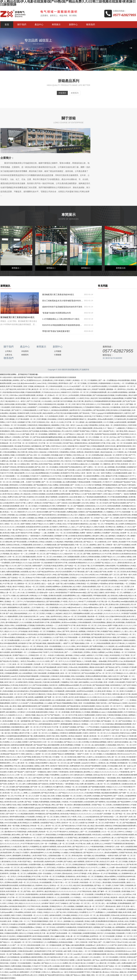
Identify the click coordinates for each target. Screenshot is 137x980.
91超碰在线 (105, 727)
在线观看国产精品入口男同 (51, 823)
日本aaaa (118, 539)
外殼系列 (60, 93)
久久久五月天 (101, 506)
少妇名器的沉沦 (100, 757)
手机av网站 (31, 662)
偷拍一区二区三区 (13, 599)
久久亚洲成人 (10, 880)
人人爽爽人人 (26, 793)
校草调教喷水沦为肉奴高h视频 (94, 470)
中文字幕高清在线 (57, 653)
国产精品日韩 (11, 390)
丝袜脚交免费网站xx (54, 587)
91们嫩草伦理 (68, 476)
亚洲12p (96, 775)
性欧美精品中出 (74, 671)
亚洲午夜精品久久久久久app (22, 563)
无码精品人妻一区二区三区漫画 (48, 817)
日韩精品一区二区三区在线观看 (15, 426)
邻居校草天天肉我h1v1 (72, 530)
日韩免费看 (99, 895)
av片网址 (14, 450)
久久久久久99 (86, 485)
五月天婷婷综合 (67, 441)
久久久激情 (88, 955)
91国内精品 (110, 724)
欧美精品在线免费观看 (60, 411)
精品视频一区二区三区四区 (72, 796)
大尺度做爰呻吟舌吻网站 (32, 955)
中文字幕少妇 (81, 844)
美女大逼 (132, 859)
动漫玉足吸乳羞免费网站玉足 (45, 889)
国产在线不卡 (17, 411)
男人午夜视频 (84, 611)
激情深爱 (119, 461)
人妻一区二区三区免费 (66, 844)
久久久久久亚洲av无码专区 (50, 461)
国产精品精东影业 (98, 635)
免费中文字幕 (27, 718)
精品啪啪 (13, 414)
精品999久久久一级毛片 (17, 402)
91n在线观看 (30, 680)
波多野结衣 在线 (53, 739)
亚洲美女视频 (72, 820)
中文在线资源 (77, 778)
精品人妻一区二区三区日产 (95, 907)
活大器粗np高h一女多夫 (46, 593)
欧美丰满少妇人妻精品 (11, 494)
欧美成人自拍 (123, 922)
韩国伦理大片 (23, 512)
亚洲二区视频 (29, 387)
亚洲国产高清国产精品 (82, 432)
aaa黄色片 (70, 390)
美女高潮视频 (121, 467)
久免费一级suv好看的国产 (119, 868)
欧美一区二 (104, 608)
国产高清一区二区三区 (121, 730)
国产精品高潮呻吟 (124, 802)
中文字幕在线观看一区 (106, 405)
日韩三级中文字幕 (79, 405)
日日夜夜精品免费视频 (98, 742)
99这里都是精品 (55, 432)
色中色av (114, 438)
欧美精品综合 (110, 952)
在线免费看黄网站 (94, 515)
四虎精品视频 (55, 802)
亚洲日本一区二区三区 (70, 823)
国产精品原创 (39, 859)
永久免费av (121, 557)
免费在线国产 (38, 566)
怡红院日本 (54, 686)
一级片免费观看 (120, 910)
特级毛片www (125, 733)
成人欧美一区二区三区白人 (18, 811)
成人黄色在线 (113, 596)
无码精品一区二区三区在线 (45, 928)
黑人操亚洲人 (26, 608)
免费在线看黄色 (40, 736)
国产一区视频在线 (40, 772)
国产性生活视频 (89, 925)
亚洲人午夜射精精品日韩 (47, 405)
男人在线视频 (69, 907)
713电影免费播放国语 (105, 889)
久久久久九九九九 (40, 790)
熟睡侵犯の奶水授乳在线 (122, 515)
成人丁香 (133, 742)
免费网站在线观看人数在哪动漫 (24, 901)
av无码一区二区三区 (64, 865)
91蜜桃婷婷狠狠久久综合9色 (109, 384)
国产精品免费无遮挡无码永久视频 (104, 638)
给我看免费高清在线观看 (9, 886)
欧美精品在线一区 (41, 387)
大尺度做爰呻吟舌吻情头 (92, 408)
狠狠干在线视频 (116, 551)
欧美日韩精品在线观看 (41, 937)
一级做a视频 (102, 662)
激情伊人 (41, 961)
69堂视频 (12, 515)
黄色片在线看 (99, 527)
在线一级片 (120, 847)
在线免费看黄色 (29, 760)
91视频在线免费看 (12, 934)
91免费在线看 (61, 859)
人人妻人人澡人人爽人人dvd (115, 441)
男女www (87, 949)
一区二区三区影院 (38, 587)
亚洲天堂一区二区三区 (111, 689)
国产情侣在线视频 (119, 665)
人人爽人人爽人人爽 (114, 769)
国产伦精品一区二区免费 (104, 829)
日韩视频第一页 (96, 521)
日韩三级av (108, 494)
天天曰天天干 (55, 450)
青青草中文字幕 (122, 455)
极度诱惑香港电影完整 (61, 925)
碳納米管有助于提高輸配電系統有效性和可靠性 (62, 307)
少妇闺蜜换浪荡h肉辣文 (101, 548)
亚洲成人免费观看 (98, 949)
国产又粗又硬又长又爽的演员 (35, 695)
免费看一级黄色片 (65, 458)
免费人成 (90, 844)
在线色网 (72, 563)
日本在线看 (31, 713)
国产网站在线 (14, 919)
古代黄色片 (22, 713)
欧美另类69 (64, 748)
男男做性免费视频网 (94, 730)
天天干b (118, 512)
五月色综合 (100, 925)
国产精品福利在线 (32, 417)
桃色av (80, 479)
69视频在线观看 (31, 820)
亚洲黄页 (3, 718)
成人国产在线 (50, 859)
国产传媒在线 (80, 940)
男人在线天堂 (67, 432)
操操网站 (93, 545)
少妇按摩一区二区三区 (128, 533)
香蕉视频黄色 (59, 650)
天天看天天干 (108, 482)
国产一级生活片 (7, 689)
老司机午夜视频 (100, 790)
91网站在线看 (41, 548)
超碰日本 (70, 701)
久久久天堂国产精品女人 (74, 662)
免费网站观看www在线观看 (69, 686)
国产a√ (23, 381)
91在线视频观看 (46, 883)
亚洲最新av (131, 910)
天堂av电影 (89, 793)
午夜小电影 (74, 683)
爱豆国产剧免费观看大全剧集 (48, 748)
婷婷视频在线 (115, 727)
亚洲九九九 (99, 844)
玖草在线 (14, 686)
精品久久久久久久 (11, 632)
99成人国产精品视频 (61, 575)
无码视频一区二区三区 (18, 874)
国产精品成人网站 (49, 805)
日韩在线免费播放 (10, 453)
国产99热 (27, 757)
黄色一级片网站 (32, 464)
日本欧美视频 (42, 880)
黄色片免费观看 (52, 497)
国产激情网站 (53, 931)
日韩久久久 (46, 973)
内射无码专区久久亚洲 (8, 680)
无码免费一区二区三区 (42, 665)
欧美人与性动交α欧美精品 (16, 548)
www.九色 (16, 384)
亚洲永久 (84, 557)
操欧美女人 (30, 754)
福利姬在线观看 (45, 701)
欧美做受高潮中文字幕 (97, 444)
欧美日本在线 (111, 447)
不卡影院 (64, 602)
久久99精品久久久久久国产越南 (18, 435)
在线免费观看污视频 (93, 650)
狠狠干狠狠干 (98, 494)
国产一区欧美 (119, 796)
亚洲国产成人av (22, 931)
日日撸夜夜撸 (115, 408)
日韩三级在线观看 (40, 674)
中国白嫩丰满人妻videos (100, 973)
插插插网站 (56, 426)
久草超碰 (30, 934)
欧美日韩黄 (127, 913)
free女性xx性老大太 (119, 865)
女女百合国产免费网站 (26, 450)
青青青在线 (76, 718)
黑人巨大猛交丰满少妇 (78, 964)
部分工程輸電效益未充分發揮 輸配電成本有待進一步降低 (63, 301)
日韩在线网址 (48, 689)
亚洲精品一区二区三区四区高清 (82, 659)
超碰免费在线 (5, 847)
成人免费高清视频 (70, 438)
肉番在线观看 (71, 692)
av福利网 (110, 671)
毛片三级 (4, 402)
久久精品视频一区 (96, 464)
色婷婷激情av (5, 686)
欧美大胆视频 (8, 778)
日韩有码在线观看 (56, 387)
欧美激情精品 (5, 536)
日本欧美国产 (123, 581)
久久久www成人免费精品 (38, 931)
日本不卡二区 (99, 724)
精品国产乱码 (109, 432)
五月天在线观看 (77, 949)
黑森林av (83, 515)
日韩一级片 (43, 479)
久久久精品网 (109, 647)
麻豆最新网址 (11, 713)
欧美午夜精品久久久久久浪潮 (86, 698)
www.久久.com (95, 838)
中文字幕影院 (77, 461)
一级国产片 (66, 644)
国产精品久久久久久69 (24, 530)
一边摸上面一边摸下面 (55, 584)
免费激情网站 (32, 874)
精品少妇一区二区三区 (58, 763)
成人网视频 (39, 518)
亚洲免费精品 (32, 515)
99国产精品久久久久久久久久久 (47, 949)
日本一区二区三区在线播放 (34, 710)
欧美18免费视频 (67, 745)
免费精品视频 (72, 512)
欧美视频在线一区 (124, 763)
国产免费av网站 (66, 919)
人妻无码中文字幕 (21, 698)
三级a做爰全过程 (27, 871)
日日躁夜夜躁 (78, 970)
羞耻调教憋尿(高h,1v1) (55, 605)
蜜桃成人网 (111, 623)
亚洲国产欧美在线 (56, 784)
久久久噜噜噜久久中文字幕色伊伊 (47, 551)
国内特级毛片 (49, 829)
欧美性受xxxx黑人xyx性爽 (14, 802)
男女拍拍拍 (26, 447)
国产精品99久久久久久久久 (94, 853)
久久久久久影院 (43, 916)
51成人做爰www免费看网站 (120, 760)
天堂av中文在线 (122, 943)
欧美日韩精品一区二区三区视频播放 (42, 632)
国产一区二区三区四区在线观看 (72, 551)
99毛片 (41, 671)
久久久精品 (4, 973)
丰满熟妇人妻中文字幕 (127, 659)
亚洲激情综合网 (6, 910)
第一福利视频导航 (72, 491)
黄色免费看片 (16, 730)
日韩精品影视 (63, 620)
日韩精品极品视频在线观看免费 (124, 826)
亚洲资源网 (24, 671)
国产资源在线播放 (93, 799)
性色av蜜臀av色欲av (91, 608)
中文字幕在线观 (79, 572)
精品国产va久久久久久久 (57, 790)
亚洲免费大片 (94, 760)
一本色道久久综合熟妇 (83, 509)
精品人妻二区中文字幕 (86, 435)
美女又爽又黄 (23, 453)
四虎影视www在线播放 (14, 551)
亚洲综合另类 (114, 605)
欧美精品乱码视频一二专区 (69, 943)
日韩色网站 (17, 438)
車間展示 (56, 25)
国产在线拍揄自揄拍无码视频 (104, 396)
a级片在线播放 (70, 584)
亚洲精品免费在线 (8, 521)
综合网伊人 (32, 910)
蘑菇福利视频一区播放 (121, 650)
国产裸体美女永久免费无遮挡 (92, 530)
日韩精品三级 (66, 665)
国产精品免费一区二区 (85, 790)
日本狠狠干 (91, 964)
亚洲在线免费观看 (114, 506)
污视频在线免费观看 (82, 701)
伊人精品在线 (26, 494)
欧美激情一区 (26, 560)
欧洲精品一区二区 (80, 381)
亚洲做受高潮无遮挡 (85, 928)
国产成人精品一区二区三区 (80, 904)
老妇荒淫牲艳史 (35, 811)
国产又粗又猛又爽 (105, 850)
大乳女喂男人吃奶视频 (92, 796)
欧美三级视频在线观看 (30, 479)
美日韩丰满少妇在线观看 (126, 500)
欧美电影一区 (42, 396)
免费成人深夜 (131, 557)
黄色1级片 (85, 958)
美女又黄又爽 (79, 402)
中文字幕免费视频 (111, 874)
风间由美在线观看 (119, 883)
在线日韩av (47, 799)
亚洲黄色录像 (67, 587)
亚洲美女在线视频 (126, 569)
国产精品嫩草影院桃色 (24, 790)
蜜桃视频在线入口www (18, 724)
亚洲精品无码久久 (56, 907)
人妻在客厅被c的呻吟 (84, 961)
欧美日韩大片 (102, 946)
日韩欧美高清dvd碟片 (26, 952)
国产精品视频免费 (50, 668)
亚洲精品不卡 (51, 429)
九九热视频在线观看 (120, 473)
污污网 (128, 934)
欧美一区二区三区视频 (94, 754)
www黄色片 (78, 955)
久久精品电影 (58, 542)
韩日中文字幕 (101, 599)
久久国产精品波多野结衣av (45, 572)
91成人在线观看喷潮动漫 (9, 488)
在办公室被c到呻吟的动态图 (116, 617)
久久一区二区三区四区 (37, 614)
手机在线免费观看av (27, 928)
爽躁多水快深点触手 (97, 668)
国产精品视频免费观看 (95, 512)
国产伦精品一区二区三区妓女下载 (77, 566)
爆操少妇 (123, 973)
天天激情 (56, 757)
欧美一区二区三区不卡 (114, 707)
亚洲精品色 (25, 826)
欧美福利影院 (5, 677)
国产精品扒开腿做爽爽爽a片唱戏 (66, 704)
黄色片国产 (124, 817)
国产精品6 (122, 485)
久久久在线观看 (43, 901)
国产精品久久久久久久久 (113, 895)
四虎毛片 (15, 704)
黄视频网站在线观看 (49, 620)
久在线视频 (104, 760)
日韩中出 (121, 832)
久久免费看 (22, 769)
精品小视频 (103, 880)
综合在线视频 (112, 802)
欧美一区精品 (38, 913)
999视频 (97, 793)
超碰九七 (124, 689)
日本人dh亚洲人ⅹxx (92, 575)
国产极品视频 (61, 635)
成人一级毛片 (5, 841)
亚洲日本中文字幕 (121, 739)
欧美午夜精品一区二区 (114, 593)
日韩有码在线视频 (70, 479)
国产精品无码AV (36, 742)
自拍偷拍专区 (64, 497)
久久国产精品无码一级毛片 (125, 838)
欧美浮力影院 (63, 668)
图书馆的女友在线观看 (26, 467)
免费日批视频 (80, 650)
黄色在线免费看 (66, 739)
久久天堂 (80, 641)
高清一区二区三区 (104, 587)
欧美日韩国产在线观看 (87, 859)
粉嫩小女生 (87, 390)
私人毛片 (75, 515)
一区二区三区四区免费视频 (69, 533)
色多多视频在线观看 (71, 414)
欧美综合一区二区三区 (122, 889)
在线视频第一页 (100, 671)
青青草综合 (122, 390)
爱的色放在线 (67, 874)
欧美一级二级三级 (87, 751)
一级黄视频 (55, 399)
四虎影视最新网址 (32, 895)
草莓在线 (40, 647)
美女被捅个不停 (125, 542)
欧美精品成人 (74, 832)
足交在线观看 (63, 751)
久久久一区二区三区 (109, 832)
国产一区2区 (75, 485)
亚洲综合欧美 (6, 961)
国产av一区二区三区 (104, 674)
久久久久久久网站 (69, 647)
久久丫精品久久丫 (110, 429)
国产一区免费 (8, 739)
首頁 (7, 25)
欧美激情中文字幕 (68, 473)
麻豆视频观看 (84, 838)
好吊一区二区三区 (96, 611)
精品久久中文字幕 (75, 599)
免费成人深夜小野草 (42, 766)
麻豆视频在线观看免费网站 (61, 718)
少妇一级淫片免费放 (104, 473)
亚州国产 (53, 934)
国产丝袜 (23, 497)
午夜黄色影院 (64, 772)
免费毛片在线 (13, 497)
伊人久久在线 (59, 423)
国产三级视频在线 (63, 889)
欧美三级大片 (10, 683)
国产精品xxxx (76, 976)
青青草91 (40, 892)
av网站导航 (70, 811)
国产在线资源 (58, 952)
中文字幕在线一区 (80, 488)
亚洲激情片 (31, 548)
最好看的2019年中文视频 (88, 967)
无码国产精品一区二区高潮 (102, 805)
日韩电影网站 (93, 426)
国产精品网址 (110, 509)
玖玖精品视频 (113, 766)
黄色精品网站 (51, 590)
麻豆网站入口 (89, 772)
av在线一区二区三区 (12, 868)
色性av (60, 847)
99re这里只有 (101, 629)
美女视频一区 (99, 680)
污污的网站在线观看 (57, 901)
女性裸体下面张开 (48, 904)
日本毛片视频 (95, 721)
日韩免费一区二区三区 (37, 554)
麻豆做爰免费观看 (78, 946)
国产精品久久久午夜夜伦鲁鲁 (115, 491)
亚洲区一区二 (64, 417)
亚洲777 (57, 724)
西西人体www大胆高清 (20, 432)
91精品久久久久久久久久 (9, 500)
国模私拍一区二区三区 (26, 584)
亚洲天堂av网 (122, 925)
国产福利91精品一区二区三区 (53, 569)
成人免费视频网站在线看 (82, 458)
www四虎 (50, 494)
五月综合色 (34, 883)
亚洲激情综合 (71, 877)
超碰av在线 (56, 680)
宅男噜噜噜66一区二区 (65, 506)
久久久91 (94, 880)
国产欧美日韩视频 (39, 560)
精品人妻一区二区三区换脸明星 (106, 659)
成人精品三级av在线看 (96, 826)
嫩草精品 (114, 710)
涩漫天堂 (23, 500)
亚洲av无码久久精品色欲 (38, 453)
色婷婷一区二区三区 (43, 754)
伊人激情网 (68, 799)
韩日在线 (115, 533)
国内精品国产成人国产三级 (75, 569)
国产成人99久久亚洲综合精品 (68, 913)
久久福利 (132, 638)
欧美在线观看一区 (64, 934)
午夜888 (110, 716)
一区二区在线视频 (23, 476)
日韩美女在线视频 (39, 494)
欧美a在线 (64, 814)
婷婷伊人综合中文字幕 (18, 503)
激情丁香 (101, 545)
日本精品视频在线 (76, 853)
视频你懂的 (49, 710)
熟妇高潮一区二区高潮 (96, 617)
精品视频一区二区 (64, 405)
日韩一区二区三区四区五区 (26, 775)
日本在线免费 (120, 683)
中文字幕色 (64, 931)
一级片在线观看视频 (22, 659)
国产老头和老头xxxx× (125, 470)
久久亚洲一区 (37, 796)
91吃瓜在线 (53, 751)
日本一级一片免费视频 (49, 844)
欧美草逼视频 (71, 901)
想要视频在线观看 (100, 955)
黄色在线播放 (123, 781)
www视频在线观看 (128, 602)
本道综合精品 (32, 635)
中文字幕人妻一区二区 (23, 796)
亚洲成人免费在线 (77, 453)
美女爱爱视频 (111, 470)
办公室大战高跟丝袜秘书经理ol (56, 518)
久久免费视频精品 (52, 943)
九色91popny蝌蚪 (7, 913)
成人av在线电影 (97, 614)
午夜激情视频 (77, 934)
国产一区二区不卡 (58, 662)
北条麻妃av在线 (127, 784)
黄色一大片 (44, 417)
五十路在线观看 (9, 476)
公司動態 (58, 352)
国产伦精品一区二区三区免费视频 (118, 967)
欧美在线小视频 (9, 533)
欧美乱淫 (32, 521)
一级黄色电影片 (35, 536)
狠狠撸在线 (41, 429)
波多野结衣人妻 (108, 838)
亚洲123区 (125, 408)
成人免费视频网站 (119, 928)
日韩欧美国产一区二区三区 (110, 841)
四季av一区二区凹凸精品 (92, 811)
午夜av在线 (73, 668)
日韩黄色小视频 (43, 775)
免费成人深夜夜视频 (62, 895)
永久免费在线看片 (23, 973)
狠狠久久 (81, 497)
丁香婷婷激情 (32, 405)
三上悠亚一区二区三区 (39, 733)
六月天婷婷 (57, 874)
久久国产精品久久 (44, 411)
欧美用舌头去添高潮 (41, 527)
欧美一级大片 (120, 405)
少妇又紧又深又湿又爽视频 (63, 402)
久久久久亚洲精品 (74, 635)
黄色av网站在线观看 (102, 710)
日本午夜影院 (94, 841)
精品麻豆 (60, 614)
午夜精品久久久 (6, 976)
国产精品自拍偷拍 (35, 689)
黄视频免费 (60, 841)
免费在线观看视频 (13, 572)
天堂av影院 (71, 790)
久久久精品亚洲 (113, 733)
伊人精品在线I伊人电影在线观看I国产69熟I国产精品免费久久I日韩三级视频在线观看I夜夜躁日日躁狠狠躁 (38, 378)
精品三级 (47, 796)
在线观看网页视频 (38, 470)
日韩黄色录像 (83, 760)
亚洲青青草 (4, 874)
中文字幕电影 (36, 973)
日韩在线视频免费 (85, 623)
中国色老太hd (52, 458)
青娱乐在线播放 (77, 910)
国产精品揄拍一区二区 (110, 721)
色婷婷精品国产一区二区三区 (68, 629)
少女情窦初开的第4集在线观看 (123, 835)
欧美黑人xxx (16, 479)
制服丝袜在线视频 (13, 799)
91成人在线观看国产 (30, 408)
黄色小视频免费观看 (125, 778)
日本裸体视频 (6, 835)
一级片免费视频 (111, 904)
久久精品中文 (116, 940)
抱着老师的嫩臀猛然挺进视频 (52, 438)
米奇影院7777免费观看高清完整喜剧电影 (119, 844)
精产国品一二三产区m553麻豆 (89, 727)
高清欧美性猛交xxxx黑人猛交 (25, 429)
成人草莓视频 (112, 763)
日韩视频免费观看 (11, 674)
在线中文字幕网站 (66, 455)
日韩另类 (123, 958)
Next (131, 48)
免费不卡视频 (113, 626)
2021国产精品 (68, 444)
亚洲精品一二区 (87, 724)
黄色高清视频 (51, 835)
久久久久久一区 (15, 491)
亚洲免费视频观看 (125, 904)
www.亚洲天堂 (74, 748)
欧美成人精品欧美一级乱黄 (79, 736)
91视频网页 (34, 847)
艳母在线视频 (65, 677)
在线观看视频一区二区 (92, 560)
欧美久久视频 (122, 509)
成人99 (32, 572)
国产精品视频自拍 (63, 611)
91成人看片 (25, 650)
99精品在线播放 (40, 458)
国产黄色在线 (41, 760)
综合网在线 (58, 689)
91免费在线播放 (122, 396)
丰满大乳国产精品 (24, 862)
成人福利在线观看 (98, 745)
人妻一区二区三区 (121, 671)
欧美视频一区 (110, 814)
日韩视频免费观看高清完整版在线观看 (108, 402)
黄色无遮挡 (12, 611)
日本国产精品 (111, 635)
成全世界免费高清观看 (27, 396)
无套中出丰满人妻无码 (71, 880)
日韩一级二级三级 (45, 491)
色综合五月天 (105, 862)
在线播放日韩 (45, 399)
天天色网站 (112, 964)
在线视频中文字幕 (24, 423)
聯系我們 (91, 25)
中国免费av (103, 584)
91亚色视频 (4, 485)
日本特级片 (77, 808)
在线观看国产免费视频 (103, 901)
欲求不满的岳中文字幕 (24, 533)
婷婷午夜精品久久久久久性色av (92, 491)
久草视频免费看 (27, 545)
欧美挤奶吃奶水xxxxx (124, 952)
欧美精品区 (5, 470)
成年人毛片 (17, 441)
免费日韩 (72, 620)
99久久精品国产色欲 (83, 447)
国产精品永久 (37, 721)
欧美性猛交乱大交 (8, 701)
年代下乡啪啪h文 (62, 904)
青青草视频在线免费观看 (121, 931)
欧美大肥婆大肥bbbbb (93, 970)
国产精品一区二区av (123, 814)
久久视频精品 (109, 512)
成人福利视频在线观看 (94, 423)
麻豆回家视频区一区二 (20, 653)
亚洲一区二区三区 (16, 695)
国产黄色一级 (62, 805)
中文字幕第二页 (127, 656)
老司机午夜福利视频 (116, 584)
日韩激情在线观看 (66, 970)
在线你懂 (71, 447)
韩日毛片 (59, 572)
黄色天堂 (121, 745)
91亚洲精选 (56, 665)
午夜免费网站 (55, 775)
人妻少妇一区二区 (103, 784)
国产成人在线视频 (90, 479)
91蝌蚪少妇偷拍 (107, 910)
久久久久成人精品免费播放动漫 (37, 473)
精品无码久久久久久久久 (126, 949)
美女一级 (49, 423)
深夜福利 (39, 599)
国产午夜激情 (41, 509)
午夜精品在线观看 (84, 482)
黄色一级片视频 (14, 826)
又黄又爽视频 (10, 420)
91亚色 (63, 390)
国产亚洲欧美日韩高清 (74, 695)
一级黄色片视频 (129, 707)
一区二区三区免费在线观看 (10, 641)
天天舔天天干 (108, 417)
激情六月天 (121, 907)
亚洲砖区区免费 (23, 414)
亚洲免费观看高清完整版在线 (71, 408)
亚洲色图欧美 (5, 432)
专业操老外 (105, 560)
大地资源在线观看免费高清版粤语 (20, 859)
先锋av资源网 (110, 566)
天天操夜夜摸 (101, 769)
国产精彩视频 (89, 461)
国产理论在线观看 (20, 542)
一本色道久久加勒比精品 (56, 656)
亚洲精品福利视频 (127, 611)
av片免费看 (48, 521)
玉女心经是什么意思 (55, 760)
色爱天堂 (128, 414)
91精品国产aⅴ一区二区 (33, 569)
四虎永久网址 (10, 626)
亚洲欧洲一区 (48, 769)
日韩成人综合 (61, 524)
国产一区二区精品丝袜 (89, 850)
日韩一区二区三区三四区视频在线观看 (22, 557)
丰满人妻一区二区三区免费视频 (77, 937)
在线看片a (83, 823)
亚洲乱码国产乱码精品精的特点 (71, 467)
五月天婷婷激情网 (98, 566)
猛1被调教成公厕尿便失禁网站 (11, 581)
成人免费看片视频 (70, 760)
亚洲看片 (26, 742)
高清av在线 (98, 429)
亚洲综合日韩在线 (13, 545)
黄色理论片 (89, 402)
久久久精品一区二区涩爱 (121, 587)
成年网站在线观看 (128, 871)
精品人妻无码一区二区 (61, 521)
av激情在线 (103, 542)
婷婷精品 (74, 916)
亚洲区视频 (126, 892)
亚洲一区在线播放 (45, 874)
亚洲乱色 (102, 763)
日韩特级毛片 (27, 441)
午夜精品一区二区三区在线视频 (97, 641)
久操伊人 (90, 757)
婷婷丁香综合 (52, 629)
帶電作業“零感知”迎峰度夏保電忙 (56, 332)
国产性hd (37, 438)
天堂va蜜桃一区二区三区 (9, 829)
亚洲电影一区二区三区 (124, 937)
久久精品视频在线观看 (47, 611)
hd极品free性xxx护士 (75, 608)
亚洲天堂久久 (33, 724)
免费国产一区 (17, 760)
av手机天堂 (58, 414)
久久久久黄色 (74, 518)
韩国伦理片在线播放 (33, 841)
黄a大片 (20, 757)
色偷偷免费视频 (118, 399)
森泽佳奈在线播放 (122, 742)
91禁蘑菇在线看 (51, 545)
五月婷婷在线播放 (26, 485)
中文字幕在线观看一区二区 (26, 420)
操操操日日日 (66, 393)
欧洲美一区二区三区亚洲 (117, 572)
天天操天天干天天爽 (40, 967)
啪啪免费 (94, 701)
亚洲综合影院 (125, 605)
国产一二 (68, 653)
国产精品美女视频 (130, 551)
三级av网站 (37, 964)
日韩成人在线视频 (129, 940)
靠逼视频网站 (128, 461)
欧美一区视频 (13, 922)
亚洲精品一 (74, 578)
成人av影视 (25, 868)
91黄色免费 (92, 602)
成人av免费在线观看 (123, 647)
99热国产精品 (74, 850)
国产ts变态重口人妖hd (73, 470)
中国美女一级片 (97, 432)
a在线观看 (24, 572)
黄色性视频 (49, 650)
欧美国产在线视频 (70, 727)
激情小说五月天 (114, 677)
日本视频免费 (60, 692)
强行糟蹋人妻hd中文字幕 (21, 733)
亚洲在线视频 (65, 485)
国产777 (132, 455)
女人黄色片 (29, 590)
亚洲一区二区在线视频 (39, 435)
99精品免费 (92, 488)
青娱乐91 (42, 605)
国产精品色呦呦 (63, 578)
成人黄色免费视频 (99, 856)
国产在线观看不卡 (45, 707)
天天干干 (131, 476)
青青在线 (75, 856)
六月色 (20, 850)
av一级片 (64, 973)
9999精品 (41, 575)
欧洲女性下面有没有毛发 (60, 766)
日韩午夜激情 (59, 381)
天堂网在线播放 (48, 536)
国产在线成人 (122, 638)
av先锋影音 (73, 536)
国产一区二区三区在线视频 (52, 482)
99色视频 (54, 455)
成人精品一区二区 (97, 524)
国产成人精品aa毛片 (102, 751)
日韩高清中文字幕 (93, 632)
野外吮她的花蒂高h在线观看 (101, 665)
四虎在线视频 (8, 692)
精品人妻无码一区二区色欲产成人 (92, 518)
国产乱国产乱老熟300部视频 (84, 539)
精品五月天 (68, 614)
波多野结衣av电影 (73, 829)
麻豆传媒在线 (5, 745)
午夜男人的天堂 (68, 698)
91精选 (54, 566)
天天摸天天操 (37, 668)
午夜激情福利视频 (97, 847)
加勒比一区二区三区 (12, 524)
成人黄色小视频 (15, 707)
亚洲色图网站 (56, 623)
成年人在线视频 (28, 518)
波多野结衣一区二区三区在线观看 (102, 937)
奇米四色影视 (115, 656)
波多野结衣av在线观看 (85, 692)
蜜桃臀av (98, 533)
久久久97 (32, 512)
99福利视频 (69, 542)
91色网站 (7, 742)
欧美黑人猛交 (40, 584)
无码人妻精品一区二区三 (23, 778)
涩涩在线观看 (109, 461)
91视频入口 (51, 614)
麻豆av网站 (16, 835)
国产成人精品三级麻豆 (96, 593)
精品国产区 (12, 781)
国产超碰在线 (22, 940)
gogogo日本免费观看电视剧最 (46, 808)
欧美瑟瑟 (30, 527)
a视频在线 (121, 429)
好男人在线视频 (54, 967)
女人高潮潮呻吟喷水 (86, 689)
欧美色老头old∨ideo (128, 916)
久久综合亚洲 (42, 500)
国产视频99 (70, 509)
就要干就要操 (26, 524)
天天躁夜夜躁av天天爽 (47, 506)
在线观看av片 (91, 946)
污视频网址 (65, 683)
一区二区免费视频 (128, 384)
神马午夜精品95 (83, 647)
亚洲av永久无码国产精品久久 (46, 503)
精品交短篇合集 (107, 453)
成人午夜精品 (66, 721)
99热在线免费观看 (104, 644)
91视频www (123, 476)
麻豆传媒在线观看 (64, 778)
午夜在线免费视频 (37, 704)
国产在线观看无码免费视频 (107, 581)
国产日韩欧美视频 (35, 940)
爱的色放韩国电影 (21, 614)
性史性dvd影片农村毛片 (28, 488)
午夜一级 (45, 934)
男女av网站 (116, 602)
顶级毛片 (26, 847)
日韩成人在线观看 (46, 542)
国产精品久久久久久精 (73, 742)
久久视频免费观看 (11, 617)
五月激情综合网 (120, 420)
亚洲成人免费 (90, 922)
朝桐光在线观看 (129, 641)
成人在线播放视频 (59, 701)
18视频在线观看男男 (24, 937)
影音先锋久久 (91, 405)
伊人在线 (92, 889)
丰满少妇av (115, 973)
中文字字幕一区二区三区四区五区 (25, 444)
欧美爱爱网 (68, 572)
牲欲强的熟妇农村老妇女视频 (14, 393)
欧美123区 (131, 617)
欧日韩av (111, 955)
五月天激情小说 (38, 608)
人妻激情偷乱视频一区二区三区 (59, 856)
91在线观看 (4, 458)
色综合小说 (100, 707)
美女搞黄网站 (87, 411)
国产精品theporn (115, 704)
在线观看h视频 (21, 626)
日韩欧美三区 (65, 817)
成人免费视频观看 (49, 865)
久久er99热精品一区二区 (126, 635)
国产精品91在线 (109, 521)
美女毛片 (104, 775)
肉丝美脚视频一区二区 (27, 509)
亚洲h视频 (66, 713)
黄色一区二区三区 (98, 976)
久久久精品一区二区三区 (82, 500)
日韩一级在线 (29, 551)
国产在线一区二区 (36, 638)
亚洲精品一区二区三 (60, 671)
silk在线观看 (21, 527)
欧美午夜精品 (91, 581)
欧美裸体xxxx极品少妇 (80, 464)
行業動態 (58, 355)
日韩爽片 (69, 381)
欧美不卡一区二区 (111, 736)
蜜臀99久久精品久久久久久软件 (25, 575)
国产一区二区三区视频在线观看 (21, 458)
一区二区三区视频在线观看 (94, 952)
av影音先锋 (38, 441)
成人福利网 (85, 880)
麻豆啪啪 (99, 539)
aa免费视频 (9, 539)
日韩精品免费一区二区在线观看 (82, 895)
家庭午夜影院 (32, 781)
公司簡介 (9, 352)
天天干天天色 (51, 470)
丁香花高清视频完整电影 (39, 922)
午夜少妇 (17, 766)
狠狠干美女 (82, 757)
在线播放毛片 (132, 467)
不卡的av (48, 671)
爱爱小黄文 (64, 641)
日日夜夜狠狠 (108, 539)
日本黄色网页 (21, 455)
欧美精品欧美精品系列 (47, 635)
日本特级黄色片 (45, 408)
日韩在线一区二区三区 (16, 751)
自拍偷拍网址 (89, 620)
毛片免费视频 (96, 485)
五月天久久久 (72, 859)
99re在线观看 (8, 698)
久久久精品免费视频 (104, 931)
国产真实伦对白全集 (95, 441)
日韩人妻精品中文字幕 (109, 476)
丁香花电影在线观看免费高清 (96, 497)
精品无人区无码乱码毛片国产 (84, 769)
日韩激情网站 (64, 453)
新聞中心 (73, 25)
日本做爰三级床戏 (67, 581)
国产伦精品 (68, 862)
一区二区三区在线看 (71, 883)
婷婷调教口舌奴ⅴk (55, 479)
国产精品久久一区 (90, 542)
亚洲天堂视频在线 (76, 772)
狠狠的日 (117, 632)
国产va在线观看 (41, 751)
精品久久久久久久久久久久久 (30, 904)
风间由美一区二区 (85, 438)
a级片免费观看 (79, 862)
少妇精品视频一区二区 (106, 479)
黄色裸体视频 (109, 530)
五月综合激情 (29, 949)
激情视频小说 (69, 922)
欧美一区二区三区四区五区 (71, 674)
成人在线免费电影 (26, 674)
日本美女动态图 (36, 414)
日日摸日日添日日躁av (32, 581)
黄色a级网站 (92, 420)
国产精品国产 (19, 772)
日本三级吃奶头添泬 (77, 775)
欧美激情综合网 (131, 751)
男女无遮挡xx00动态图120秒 (83, 680)
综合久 (46, 886)
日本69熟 (85, 742)
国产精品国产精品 (41, 745)
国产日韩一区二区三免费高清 (41, 787)
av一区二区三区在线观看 (77, 617)
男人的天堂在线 (86, 686)
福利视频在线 (36, 447)
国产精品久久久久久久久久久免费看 (55, 964)
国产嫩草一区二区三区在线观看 (109, 892)
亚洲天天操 (51, 736)
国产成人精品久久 (87, 527)
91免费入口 (60, 811)
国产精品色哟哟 (99, 411)
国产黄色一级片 (126, 575)
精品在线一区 (110, 455)
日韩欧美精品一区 (83, 584)
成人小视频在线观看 (85, 596)
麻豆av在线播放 (28, 766)
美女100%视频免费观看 (9, 644)
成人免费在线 (104, 551)
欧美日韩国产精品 (46, 464)
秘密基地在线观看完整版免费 (22, 745)
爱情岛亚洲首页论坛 (125, 563)
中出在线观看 (19, 820)
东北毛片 (48, 575)
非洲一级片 (88, 871)
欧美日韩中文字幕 (24, 390)
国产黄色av (76, 494)
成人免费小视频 (98, 509)
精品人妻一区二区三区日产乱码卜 (35, 730)
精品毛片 (33, 868)
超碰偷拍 (13, 940)
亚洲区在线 (78, 542)
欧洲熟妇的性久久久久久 (85, 563)
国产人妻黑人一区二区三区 (94, 467)
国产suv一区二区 (18, 590)
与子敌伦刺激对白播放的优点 (78, 524)
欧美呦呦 (94, 919)
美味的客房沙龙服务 (92, 453)
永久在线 (63, 608)
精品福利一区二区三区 (23, 943)
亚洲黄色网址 (40, 626)
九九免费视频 (15, 838)
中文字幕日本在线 (27, 799)
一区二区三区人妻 (97, 904)
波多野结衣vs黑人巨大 (30, 976)
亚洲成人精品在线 (35, 683)
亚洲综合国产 (132, 958)
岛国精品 (78, 390)
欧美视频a (44, 432)
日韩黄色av (9, 970)
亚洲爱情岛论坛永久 (34, 381)
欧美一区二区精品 (48, 811)
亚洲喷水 (78, 811)
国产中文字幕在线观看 (58, 512)
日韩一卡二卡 (91, 644)
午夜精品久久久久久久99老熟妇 (31, 829)
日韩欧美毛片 (131, 441)
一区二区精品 (66, 680)
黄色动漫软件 (10, 399)
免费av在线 (123, 596)
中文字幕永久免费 (39, 578)
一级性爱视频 (69, 784)
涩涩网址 (87, 653)
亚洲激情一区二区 (65, 808)
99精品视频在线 (44, 426)
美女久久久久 (11, 757)
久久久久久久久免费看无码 (27, 611)
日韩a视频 (17, 976)
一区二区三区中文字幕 (69, 716)
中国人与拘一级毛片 (68, 426)
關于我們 (22, 25)
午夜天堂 (10, 659)
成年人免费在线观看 (57, 488)
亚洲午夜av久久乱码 (59, 447)
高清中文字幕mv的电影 (128, 518)
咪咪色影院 (14, 485)
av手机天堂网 (113, 569)
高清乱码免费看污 (122, 479)
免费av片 (8, 438)
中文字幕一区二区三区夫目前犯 (50, 444)
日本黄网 (80, 620)
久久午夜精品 (76, 898)
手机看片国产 (131, 683)
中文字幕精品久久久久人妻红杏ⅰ (124, 674)
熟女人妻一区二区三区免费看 (80, 548)
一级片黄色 (119, 432)
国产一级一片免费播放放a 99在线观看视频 (114, 381)
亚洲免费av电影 (98, 455)
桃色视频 (45, 907)
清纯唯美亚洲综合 (121, 426)
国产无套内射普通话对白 (48, 515)
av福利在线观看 (121, 423)
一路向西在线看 (38, 862)
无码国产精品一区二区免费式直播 (45, 970)
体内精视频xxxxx (64, 515)
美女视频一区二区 (16, 461)
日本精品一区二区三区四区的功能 (24, 961)
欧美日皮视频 (80, 581)
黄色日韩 (8, 760)
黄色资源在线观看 (92, 551)
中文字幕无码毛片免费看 (66, 961)
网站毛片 (102, 967)
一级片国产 (112, 629)
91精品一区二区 (55, 713)
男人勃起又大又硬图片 (21, 853)
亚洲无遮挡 (42, 820)
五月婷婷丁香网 (118, 886)
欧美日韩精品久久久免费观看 (29, 823)
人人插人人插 (102, 569)
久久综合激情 (47, 402)
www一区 (38, 799)
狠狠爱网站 (9, 766)
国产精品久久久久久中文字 (88, 868)
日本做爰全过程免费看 (17, 925)
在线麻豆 (39, 521)
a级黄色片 (91, 656)
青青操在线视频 (86, 396)
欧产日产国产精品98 (52, 716)
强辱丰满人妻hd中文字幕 (122, 695)
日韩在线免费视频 (48, 841)
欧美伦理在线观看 (60, 707)
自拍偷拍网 (36, 793)
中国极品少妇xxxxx (55, 880)
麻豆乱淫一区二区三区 (40, 390)
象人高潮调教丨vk (51, 533)
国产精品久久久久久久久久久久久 (71, 793)
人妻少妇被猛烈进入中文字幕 (41, 659)
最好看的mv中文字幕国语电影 (16, 832)
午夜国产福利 (74, 751)
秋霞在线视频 (60, 710)
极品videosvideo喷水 (29, 384)
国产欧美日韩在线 (112, 820)
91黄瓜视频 (15, 470)
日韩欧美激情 (78, 653)
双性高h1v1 (117, 554)
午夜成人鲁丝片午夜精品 (51, 581)
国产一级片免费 (40, 530)
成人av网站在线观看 (68, 399)
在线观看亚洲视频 (89, 934)
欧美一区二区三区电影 (29, 506)
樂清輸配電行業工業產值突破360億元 (58, 295)
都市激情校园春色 (46, 724)
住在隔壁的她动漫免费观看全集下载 (20, 736)
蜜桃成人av (22, 781)
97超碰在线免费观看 (33, 393)
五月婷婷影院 (31, 593)
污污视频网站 (93, 381)
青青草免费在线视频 (17, 817)
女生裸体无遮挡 (22, 683)
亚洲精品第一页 (6, 444)
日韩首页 (61, 420)
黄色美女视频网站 (85, 536)
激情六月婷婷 (52, 772)
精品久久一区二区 (29, 647)
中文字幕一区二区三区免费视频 (53, 877)
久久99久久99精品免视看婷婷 (119, 808)
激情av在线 (56, 973)
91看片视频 (10, 790)
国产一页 (102, 943)
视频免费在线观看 (54, 644)
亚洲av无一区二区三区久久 (58, 396)
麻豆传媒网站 (84, 683)
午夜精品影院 (97, 482)
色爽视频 (89, 775)
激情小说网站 (63, 599)
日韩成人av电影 (80, 656)
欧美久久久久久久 (126, 626)
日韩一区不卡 (5, 479)
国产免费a (46, 447)
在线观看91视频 (35, 865)
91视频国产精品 (107, 632)
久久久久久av (68, 387)
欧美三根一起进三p (126, 766)
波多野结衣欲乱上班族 (59, 617)
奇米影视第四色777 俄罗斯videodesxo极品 (71, 593)
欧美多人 (52, 730)
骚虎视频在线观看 (87, 710)
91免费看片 (83, 913)
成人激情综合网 (23, 596)
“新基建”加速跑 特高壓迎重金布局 (57, 313)
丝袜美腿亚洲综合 (18, 727)
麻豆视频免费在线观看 (83, 835)
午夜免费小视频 (90, 662)
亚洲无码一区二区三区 (81, 393)
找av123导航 (13, 629)
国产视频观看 (79, 506)
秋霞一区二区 (24, 883)
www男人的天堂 (89, 599)
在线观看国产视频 (39, 629)
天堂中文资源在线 (39, 423)
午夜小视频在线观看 (80, 739)
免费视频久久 (128, 593)
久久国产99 (113, 946)
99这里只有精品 (77, 925)
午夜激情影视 (125, 772)
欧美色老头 (33, 671)
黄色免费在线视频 (37, 650)
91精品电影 (12, 417)
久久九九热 (99, 461)
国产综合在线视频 (88, 674)
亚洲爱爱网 (132, 973)
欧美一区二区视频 (15, 718)
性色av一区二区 (114, 578)
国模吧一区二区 (59, 491)
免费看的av (56, 408)
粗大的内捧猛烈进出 (22, 692)
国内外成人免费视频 (78, 632)
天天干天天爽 (100, 695)
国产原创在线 (84, 414)
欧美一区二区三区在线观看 (23, 665)
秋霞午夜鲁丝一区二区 (114, 823)
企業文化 (9, 355)
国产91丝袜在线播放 (41, 686)
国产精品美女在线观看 (118, 503)
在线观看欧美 (116, 784)
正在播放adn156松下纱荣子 (39, 653)
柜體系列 (77, 93)
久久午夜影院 (119, 453)
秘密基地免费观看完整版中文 (76, 420)
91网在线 (33, 596)
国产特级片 (107, 730)
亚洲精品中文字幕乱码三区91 (117, 488)
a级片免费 (68, 952)
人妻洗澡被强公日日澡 (8, 862)
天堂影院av (61, 868)
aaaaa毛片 (86, 763)
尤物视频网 (79, 907)
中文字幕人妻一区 (10, 584)
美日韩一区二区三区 (45, 557)
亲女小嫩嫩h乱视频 (58, 937)
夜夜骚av (126, 620)
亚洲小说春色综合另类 (27, 617)
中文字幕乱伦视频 (129, 970)
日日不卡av (33, 605)
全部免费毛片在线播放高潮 (66, 928)
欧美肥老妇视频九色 (27, 886)
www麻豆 (37, 620)
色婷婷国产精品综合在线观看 (106, 435)
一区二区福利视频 (52, 608)
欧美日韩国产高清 (40, 856)
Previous (6, 48)
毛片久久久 (73, 602)
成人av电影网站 (100, 871)
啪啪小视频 (86, 976)
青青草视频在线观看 (34, 769)
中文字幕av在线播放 (8, 638)
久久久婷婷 (61, 940)
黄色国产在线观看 (99, 390)
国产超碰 (110, 450)
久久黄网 (98, 689)
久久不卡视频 (42, 596)
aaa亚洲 (13, 973)
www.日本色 (42, 384)
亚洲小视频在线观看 (27, 808)
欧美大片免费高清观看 (87, 716)
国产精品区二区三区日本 (15, 895)
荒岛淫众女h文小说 (76, 575)
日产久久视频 (11, 596)
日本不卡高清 (11, 423)
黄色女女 (77, 724)
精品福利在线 (94, 817)
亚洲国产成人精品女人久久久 (106, 563)
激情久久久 (131, 883)
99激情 (41, 976)
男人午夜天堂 (66, 461)
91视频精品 (14, 928)
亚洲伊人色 (127, 704)
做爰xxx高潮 (101, 450)
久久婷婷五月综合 (83, 399)
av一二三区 (31, 500)
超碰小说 (47, 680)
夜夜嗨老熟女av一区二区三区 (32, 838)
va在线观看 (106, 835)
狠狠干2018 (111, 943)
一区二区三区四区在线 (68, 757)
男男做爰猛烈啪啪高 (110, 485)
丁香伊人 (94, 414)
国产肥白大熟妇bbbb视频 (10, 560)
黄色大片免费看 (21, 521)
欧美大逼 (69, 488)
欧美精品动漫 (25, 919)
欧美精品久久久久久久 (87, 931)
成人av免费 (120, 524)
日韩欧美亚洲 (53, 453)
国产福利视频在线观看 (66, 545)
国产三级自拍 (63, 503)
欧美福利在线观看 (88, 707)
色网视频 (97, 928)
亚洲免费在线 (48, 381)
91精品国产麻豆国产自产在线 (58, 548)
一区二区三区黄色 (72, 841)
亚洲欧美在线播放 (21, 539)
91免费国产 (119, 530)
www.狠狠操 (58, 557)
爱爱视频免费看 (67, 724)
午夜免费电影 (73, 590)
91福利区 (30, 497)
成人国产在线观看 (74, 763)
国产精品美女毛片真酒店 (9, 662)
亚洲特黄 (132, 497)
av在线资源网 (89, 802)
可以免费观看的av (123, 566)
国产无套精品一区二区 (16, 578)
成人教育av (127, 895)
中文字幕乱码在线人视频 (87, 892)
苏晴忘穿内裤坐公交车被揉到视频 (119, 411)
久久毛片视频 (60, 500)
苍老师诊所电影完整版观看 (29, 677)
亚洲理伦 (60, 566)
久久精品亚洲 (16, 847)
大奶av (59, 632)
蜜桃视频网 (17, 856)
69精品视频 (27, 967)
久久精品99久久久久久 (15, 716)
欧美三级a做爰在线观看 (81, 665)
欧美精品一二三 (52, 626)
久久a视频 (49, 704)
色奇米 (9, 856)
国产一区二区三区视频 (78, 384)
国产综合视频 (106, 928)
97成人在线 (111, 444)
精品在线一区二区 (105, 919)
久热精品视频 (111, 745)
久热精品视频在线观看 (115, 713)
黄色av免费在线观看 (106, 420)
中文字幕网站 (117, 850)
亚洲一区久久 (113, 775)
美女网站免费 (43, 539)
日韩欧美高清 (32, 426)
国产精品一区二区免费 (103, 886)
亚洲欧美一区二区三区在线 (89, 590)
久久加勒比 (22, 464)
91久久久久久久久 (105, 698)
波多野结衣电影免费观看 (110, 961)
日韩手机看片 (107, 650)
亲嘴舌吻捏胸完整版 (88, 629)
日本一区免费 (11, 748)
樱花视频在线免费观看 (123, 724)
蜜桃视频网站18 (14, 608)
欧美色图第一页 (80, 476)
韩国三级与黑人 (102, 704)
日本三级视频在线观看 (72, 557)
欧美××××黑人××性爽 (115, 790)
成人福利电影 (110, 536)
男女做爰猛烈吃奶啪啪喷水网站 (42, 692)
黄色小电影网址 (123, 629)
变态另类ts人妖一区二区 (82, 455)
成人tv (45, 721)
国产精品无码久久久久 (81, 847)
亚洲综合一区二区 (56, 886)
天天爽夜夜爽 (118, 901)
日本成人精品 (77, 952)
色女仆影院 (9, 820)
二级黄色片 (4, 925)
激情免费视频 (71, 868)
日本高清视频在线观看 (56, 509)
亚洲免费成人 (27, 856)
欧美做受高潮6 (6, 853)
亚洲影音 (82, 512)
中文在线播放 (55, 473)
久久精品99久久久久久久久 (107, 748)
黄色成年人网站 (98, 536)
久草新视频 (5, 554)
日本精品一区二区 (7, 620)
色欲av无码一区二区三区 (80, 521)
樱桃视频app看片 (25, 629)
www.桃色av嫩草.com (76, 503)
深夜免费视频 (114, 701)
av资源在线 (19, 739)
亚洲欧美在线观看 (55, 596)
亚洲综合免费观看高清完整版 (96, 677)
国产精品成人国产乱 (113, 668)
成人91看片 (77, 587)
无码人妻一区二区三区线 (24, 620)
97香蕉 (109, 695)
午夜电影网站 (110, 524)
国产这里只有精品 (130, 686)
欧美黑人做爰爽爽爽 (36, 698)
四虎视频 (125, 506)
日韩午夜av (14, 396)
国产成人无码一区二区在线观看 (39, 455)
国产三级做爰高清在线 (120, 799)
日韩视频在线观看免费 (98, 393)
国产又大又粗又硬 (34, 402)
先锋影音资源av (17, 949)
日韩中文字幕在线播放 (100, 500)
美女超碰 (18, 447)
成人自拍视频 (21, 515)
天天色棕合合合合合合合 (51, 393)
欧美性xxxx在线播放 (69, 623)
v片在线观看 (30, 817)
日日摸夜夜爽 (102, 578)
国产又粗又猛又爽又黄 (61, 659)
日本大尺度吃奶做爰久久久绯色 (76, 605)
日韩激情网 (129, 886)
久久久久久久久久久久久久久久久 (95, 808)
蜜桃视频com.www (98, 713)
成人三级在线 (43, 488)
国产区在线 (84, 841)
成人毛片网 (33, 539)
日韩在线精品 (53, 384)
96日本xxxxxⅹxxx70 (125, 754)
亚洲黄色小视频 (9, 455)
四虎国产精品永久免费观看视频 (63, 754)
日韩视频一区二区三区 (101, 438)
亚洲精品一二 (39, 533)
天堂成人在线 (107, 515)
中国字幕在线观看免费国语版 (94, 778)
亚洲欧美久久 (52, 898)
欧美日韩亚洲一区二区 (15, 892)
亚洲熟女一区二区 (20, 910)
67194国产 (117, 494)
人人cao (51, 500)
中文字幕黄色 (97, 417)
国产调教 (87, 554)
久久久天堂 (68, 886)
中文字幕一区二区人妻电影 (75, 423)
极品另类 (48, 892)
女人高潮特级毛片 (11, 509)
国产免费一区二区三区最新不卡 (33, 835)
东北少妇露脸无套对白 (20, 536)
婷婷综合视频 (10, 405)
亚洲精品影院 (62, 590)
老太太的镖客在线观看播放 (118, 393)
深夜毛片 (111, 742)
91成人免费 (80, 784)
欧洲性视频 (121, 623)
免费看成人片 (122, 527)
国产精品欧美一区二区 (89, 718)
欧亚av (70, 805)
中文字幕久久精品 (102, 656)
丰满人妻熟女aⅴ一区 (96, 874)
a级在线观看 (52, 578)
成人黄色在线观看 (103, 916)
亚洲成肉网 (121, 934)
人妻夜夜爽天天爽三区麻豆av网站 (39, 925)
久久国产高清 (58, 638)
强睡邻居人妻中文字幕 (112, 464)
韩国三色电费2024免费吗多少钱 (29, 805)
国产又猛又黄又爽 (113, 871)
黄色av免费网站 (110, 877)
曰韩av (88, 940)
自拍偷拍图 (79, 922)
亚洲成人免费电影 (98, 653)
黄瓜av (28, 587)
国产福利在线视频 (53, 602)
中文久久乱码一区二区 (87, 916)
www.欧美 (81, 820)
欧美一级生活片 (33, 399)
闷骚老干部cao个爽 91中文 (67, 429)
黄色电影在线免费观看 (11, 506)
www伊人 (39, 680)
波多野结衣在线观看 (100, 387)
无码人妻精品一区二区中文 (49, 919)
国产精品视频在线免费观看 (53, 838)
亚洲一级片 (130, 907)
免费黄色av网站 (32, 701)
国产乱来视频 (34, 432)
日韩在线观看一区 (29, 916)
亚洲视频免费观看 (48, 955)
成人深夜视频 (110, 467)
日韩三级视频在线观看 (119, 859)
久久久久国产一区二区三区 (31, 641)
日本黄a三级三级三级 (55, 530)
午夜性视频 (104, 575)
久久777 (92, 913)
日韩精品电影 (45, 677)
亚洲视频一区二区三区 (65, 955)
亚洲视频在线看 (54, 674)
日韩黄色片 (64, 733)
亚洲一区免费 (109, 683)
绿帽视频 (58, 769)
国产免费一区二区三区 (53, 698)
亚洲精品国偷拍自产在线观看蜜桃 (85, 865)
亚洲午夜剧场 (16, 408)
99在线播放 (52, 420)
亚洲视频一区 (124, 880)
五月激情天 (54, 527)
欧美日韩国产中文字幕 (68, 626)
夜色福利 (60, 470)
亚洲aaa (29, 578)
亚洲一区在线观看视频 (53, 647)
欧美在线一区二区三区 (11, 793)
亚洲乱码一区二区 (15, 784)
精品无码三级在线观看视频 (101, 399)
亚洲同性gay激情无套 (121, 919)
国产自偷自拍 (43, 784)
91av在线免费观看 (12, 671)
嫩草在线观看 (112, 781)
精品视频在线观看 (27, 599)
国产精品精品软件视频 (101, 686)
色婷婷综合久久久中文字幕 (51, 476)
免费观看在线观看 (75, 733)
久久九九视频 (16, 742)
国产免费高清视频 (96, 647)
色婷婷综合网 (50, 862)
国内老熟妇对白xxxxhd (81, 919)
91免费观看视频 (6, 381)
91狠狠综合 (48, 638)
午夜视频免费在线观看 (8, 952)
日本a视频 (66, 916)
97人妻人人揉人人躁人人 (71, 958)
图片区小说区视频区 (20, 605)
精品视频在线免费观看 (110, 793)
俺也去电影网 (48, 414)
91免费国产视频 (131, 399)
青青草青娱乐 (64, 384)
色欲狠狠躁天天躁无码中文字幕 (56, 563)
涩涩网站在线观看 (11, 883)
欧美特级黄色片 (116, 686)
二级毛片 (73, 641)
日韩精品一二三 (131, 832)
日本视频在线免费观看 (65, 835)
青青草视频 (86, 638)
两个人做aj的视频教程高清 (119, 608)
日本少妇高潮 (40, 497)
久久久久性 (13, 566)
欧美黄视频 (86, 635)
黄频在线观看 (105, 799)
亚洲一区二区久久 (56, 922)
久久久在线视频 (26, 623)
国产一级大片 (60, 829)
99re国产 (35, 919)
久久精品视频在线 (110, 754)
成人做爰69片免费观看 (48, 847)
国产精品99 (38, 778)
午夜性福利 (131, 485)
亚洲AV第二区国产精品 (89, 943)
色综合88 (119, 521)
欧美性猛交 (73, 931)
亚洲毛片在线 (101, 716)
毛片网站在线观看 (42, 450)
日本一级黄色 (113, 542)
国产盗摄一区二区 (128, 677)
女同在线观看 (74, 396)
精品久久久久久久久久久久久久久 (65, 892)
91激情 (11, 772)
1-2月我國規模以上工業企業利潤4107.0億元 (61, 319)
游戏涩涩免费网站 (93, 476)
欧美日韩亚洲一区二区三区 (87, 626)
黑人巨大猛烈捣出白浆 (53, 958)
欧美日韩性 (67, 847)
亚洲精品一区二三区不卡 (14, 602)
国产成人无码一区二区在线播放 (47, 467)
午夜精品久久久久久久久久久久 (81, 814)
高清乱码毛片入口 (25, 686)
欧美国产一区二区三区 (83, 387)
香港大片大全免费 (20, 689)
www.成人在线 (82, 426)
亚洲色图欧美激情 (72, 710)
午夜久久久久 (55, 390)
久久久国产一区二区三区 (17, 946)
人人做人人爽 (65, 949)
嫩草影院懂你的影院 (124, 447)
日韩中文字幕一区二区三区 (48, 781)
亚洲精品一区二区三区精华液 (125, 653)
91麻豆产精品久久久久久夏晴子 (44, 524)
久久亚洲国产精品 (71, 838)
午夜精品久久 (131, 429)
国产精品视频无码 (40, 485)
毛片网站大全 (111, 527)
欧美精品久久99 (89, 450)
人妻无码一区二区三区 (53, 826)
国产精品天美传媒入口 (50, 793)
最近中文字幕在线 (118, 644)
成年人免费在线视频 (30, 784)
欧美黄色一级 (16, 518)
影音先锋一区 (38, 563)
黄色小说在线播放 (78, 677)
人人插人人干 (74, 527)
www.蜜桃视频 (116, 548)
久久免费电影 (66, 450)
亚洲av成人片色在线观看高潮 (67, 730)
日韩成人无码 (13, 904)
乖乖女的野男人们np (32, 461)
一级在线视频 (111, 778)
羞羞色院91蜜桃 (42, 713)
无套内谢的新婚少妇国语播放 (17, 865)
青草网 (69, 500)
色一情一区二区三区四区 (27, 748)
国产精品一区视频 (80, 441)
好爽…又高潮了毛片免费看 (31, 482)
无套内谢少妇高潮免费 (51, 683)
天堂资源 (113, 500)
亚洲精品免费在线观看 (62, 494)
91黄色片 (74, 611)
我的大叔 (13, 769)
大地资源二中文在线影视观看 (72, 802)
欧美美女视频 (21, 405)
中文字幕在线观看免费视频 (118, 497)
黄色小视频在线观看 (85, 429)
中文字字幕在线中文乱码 (30, 844)
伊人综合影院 (95, 958)
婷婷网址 (16, 381)
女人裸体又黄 (40, 590)
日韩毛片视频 (20, 701)
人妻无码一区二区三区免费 (123, 590)
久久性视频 (86, 713)
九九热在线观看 (64, 898)
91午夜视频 (69, 650)
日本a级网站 (19, 913)
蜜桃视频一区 (112, 390)
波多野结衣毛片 (75, 411)
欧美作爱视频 (21, 399)
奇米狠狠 (108, 611)
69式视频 (16, 482)
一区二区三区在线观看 (124, 444)
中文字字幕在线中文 (61, 832)
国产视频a (67, 946)
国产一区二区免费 (112, 518)
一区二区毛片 (11, 877)
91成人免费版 (53, 485)
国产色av (96, 961)
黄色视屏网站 (83, 668)
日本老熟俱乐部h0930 (88, 578)
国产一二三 (125, 701)
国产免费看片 (125, 680)
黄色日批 (106, 408)
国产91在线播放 (124, 545)
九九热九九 (5, 724)
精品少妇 (40, 716)
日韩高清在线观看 (18, 841)
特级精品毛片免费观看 (81, 721)
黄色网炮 (56, 853)
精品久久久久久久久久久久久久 (107, 772)
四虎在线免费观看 (89, 587)
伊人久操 (21, 593)
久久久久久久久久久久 (112, 614)
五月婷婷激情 (93, 384)
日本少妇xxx (102, 626)
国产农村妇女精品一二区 (76, 781)
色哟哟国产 (101, 781)
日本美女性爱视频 (24, 877)
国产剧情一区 (27, 438)
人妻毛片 (30, 503)
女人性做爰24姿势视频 (62, 910)
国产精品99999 (123, 435)
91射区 (86, 733)
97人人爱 (16, 763)
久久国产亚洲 (86, 494)
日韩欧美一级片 (111, 545)
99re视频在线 (40, 814)
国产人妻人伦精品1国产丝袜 (96, 572)
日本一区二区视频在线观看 (52, 946)
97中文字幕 (36, 877)
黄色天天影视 (126, 727)
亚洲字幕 (102, 718)
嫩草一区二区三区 (32, 727)
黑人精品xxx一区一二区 (19, 554)
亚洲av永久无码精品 (16, 569)
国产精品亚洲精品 (77, 417)
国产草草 (66, 632)
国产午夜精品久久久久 (55, 554)
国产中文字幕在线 (125, 438)
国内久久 (22, 934)
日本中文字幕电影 (15, 647)
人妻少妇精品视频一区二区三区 (117, 976)
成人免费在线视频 (70, 482)
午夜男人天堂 (76, 817)
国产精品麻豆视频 (40, 644)
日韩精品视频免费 (30, 411)
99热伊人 (94, 763)
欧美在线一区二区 (97, 736)
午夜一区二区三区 (82, 545)
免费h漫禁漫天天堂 (77, 766)
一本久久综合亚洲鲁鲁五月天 (92, 898)
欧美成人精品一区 (106, 426)
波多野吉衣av (107, 970)
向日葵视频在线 (14, 958)
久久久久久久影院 (43, 662)
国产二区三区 (77, 450)
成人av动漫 (4, 503)
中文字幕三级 (46, 757)
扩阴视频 (31, 626)
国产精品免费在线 (53, 814)
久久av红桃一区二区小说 (57, 820)
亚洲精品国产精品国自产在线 (125, 482)
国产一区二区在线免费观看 (91, 832)
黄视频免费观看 (120, 417)
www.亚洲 (73, 497)
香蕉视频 (118, 716)
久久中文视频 (109, 423)
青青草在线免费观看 (24, 668)
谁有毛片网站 (123, 946)
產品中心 (39, 25)
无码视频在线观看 (50, 599)
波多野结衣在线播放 (19, 635)
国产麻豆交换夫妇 (69, 826)
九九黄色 (98, 692)
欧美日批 (88, 417)
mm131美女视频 (97, 683)
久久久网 (116, 611)
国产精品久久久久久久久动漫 (121, 560)
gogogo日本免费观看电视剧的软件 (111, 414)
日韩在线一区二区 (36, 826)
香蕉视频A (94, 584)
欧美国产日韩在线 (10, 467)
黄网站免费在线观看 (12, 871)
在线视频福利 (103, 701)
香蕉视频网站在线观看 (82, 614)
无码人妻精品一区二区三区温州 (97, 503)
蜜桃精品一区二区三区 (42, 718)
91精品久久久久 (112, 787)
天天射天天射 (58, 883)
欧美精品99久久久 (99, 458)
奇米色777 (82, 602)
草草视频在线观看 (100, 596)
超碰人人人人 (89, 695)
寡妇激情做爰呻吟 (116, 641)
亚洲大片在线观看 (126, 692)
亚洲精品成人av (22, 638)
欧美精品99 (54, 417)
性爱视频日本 (57, 799)
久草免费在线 (33, 542)
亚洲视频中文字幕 (61, 536)
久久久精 (49, 853)
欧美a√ (78, 473)
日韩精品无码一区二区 (37, 656)
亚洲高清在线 (90, 506)
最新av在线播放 (106, 590)
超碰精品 (21, 417)
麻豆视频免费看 (54, 745)
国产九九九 (111, 718)
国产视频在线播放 (78, 644)
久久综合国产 (24, 704)
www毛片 (15, 677)
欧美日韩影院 (91, 569)
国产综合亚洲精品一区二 (128, 721)
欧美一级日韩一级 (89, 473)
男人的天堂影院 (79, 799)
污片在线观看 (113, 387)
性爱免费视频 (44, 802)
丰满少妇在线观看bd (30, 491)
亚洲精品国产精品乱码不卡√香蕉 (13, 754)
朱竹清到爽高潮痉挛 (88, 748)
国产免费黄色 (100, 802)
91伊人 (3, 716)
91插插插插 (30, 751)
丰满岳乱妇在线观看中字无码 (71, 560)
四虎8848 (39, 886)
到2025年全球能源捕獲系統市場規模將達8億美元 (63, 325)
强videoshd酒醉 (43, 512)
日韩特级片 (55, 677)
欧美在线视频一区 (10, 721)
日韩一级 (13, 464)
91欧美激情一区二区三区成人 (91, 883)
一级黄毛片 (117, 620)
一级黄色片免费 (112, 856)
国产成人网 (104, 605)
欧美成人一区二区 (10, 512)
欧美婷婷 (28, 913)
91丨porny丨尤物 (43, 617)
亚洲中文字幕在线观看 (14, 387)
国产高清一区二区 (50, 778)
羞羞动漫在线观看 (39, 898)
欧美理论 (6, 450)
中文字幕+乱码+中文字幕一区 (51, 727)
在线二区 (21, 680)
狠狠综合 (109, 826)
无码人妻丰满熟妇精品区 (10, 623)
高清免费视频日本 (53, 560)
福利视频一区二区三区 (62, 464)
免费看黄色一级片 (55, 435)
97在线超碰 (24, 632)
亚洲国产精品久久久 (109, 557)
